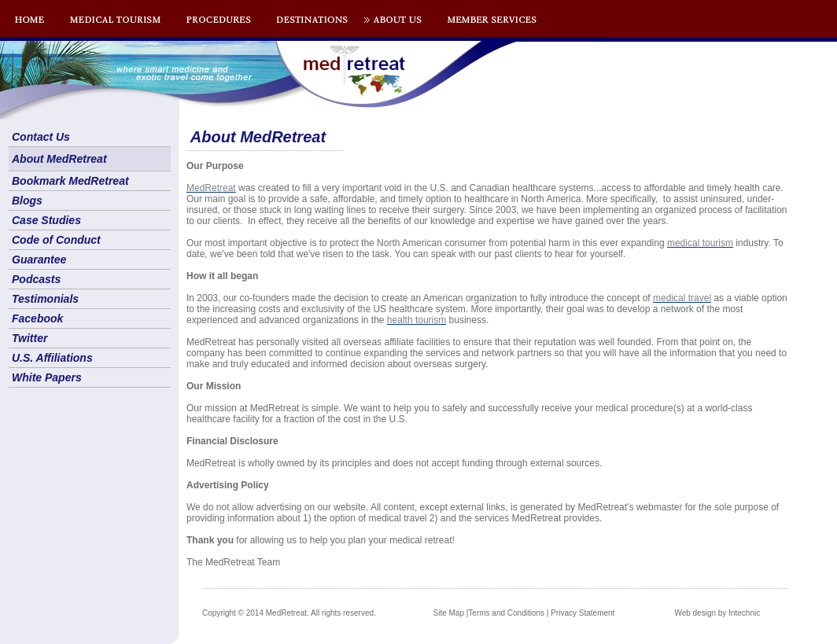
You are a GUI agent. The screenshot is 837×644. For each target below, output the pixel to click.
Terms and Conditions (506, 613)
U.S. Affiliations (52, 358)
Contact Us (41, 137)
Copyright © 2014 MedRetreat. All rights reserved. (289, 613)
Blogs (27, 201)
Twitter (29, 338)
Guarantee (39, 259)
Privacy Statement (583, 613)
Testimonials (45, 299)
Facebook (37, 318)
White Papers (47, 377)
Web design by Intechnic (717, 613)
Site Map (449, 613)
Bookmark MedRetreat (70, 181)
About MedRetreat (59, 159)
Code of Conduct (56, 240)
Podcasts (36, 279)
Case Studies (46, 220)
